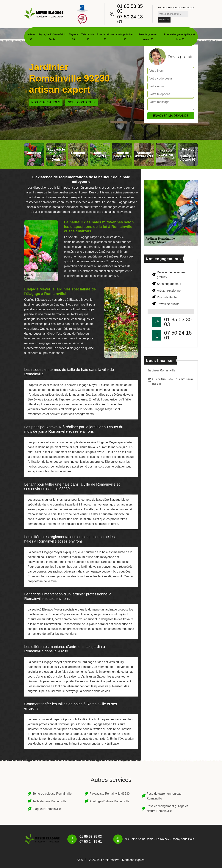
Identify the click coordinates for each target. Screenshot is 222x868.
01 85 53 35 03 (130, 9)
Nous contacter (82, 102)
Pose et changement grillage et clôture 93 (179, 37)
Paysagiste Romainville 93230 (110, 794)
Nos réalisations (46, 102)
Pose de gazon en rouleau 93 (148, 37)
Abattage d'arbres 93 (125, 37)
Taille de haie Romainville (50, 801)
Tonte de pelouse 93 (105, 37)
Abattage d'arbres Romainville (109, 801)
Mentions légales (133, 860)
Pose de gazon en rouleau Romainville (164, 796)
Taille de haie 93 (88, 37)
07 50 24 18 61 (130, 19)
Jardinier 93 (31, 37)
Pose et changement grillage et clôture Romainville (167, 809)
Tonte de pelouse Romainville (52, 794)
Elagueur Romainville (47, 809)
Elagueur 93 (73, 37)
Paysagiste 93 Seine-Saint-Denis (52, 37)
